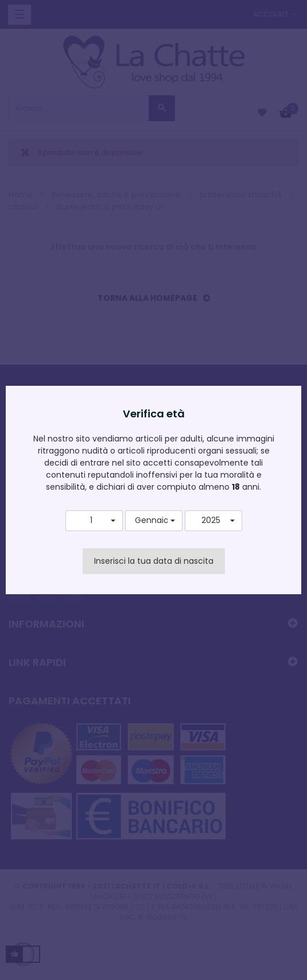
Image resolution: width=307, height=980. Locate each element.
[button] (94, 521)
